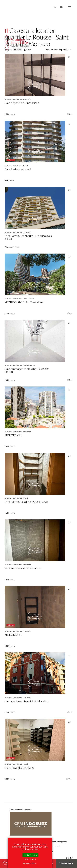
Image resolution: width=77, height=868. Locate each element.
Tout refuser (30, 859)
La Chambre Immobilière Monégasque (17, 42)
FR (61, 7)
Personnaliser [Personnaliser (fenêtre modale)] (30, 863)
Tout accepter (30, 855)
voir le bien (38, 85)
